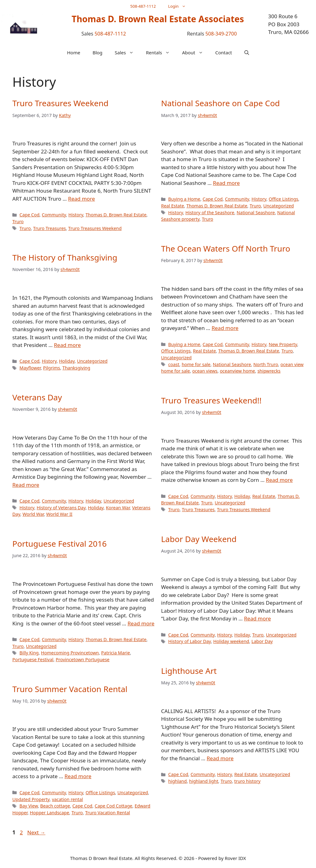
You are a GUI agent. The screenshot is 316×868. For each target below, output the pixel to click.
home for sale (196, 364)
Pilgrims (52, 368)
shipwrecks (269, 371)
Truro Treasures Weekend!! (211, 400)
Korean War (118, 508)
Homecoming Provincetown (70, 653)
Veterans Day (37, 397)
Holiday (67, 361)
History (76, 215)
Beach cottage (55, 806)
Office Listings (284, 199)
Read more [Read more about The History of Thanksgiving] (67, 345)
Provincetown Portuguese (83, 659)
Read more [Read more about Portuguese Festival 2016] (141, 623)
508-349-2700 (221, 34)
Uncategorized (279, 206)
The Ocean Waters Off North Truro (226, 248)
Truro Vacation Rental (108, 813)
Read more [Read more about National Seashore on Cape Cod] (226, 183)
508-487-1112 (143, 6)
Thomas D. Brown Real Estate (116, 215)
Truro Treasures (49, 228)
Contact (224, 52)
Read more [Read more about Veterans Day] (26, 485)
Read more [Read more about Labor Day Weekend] (258, 618)
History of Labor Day (189, 641)
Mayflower (30, 368)
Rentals (161, 52)
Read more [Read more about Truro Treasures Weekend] (82, 199)
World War (33, 514)
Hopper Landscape (50, 813)
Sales (127, 52)
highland (177, 781)
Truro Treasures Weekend (60, 103)
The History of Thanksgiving (65, 257)
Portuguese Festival (33, 659)
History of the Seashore (210, 213)
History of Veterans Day (61, 508)
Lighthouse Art (189, 671)
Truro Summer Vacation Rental (70, 689)
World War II (59, 514)
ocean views (205, 371)
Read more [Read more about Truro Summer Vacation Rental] (78, 776)
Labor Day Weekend (199, 539)
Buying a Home (184, 199)
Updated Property (31, 799)
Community (54, 215)
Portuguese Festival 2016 (60, 544)
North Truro (266, 364)
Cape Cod (29, 215)
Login (180, 6)
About (196, 52)
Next (36, 832)
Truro (18, 221)
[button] (247, 52)
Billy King (29, 653)
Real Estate (173, 206)
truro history (247, 781)
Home (74, 52)
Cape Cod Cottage (114, 806)
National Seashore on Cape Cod (220, 103)
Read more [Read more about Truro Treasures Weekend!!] (279, 480)
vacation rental (67, 799)
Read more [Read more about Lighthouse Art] (220, 758)
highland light (204, 781)
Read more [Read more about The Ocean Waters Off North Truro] (225, 328)
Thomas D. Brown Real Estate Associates (158, 19)
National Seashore (256, 213)
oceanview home (237, 371)
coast (174, 364)
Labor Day (262, 641)
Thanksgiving (76, 368)
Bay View (29, 806)
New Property (283, 344)
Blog (98, 52)
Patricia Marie (116, 653)
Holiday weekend (231, 641)
